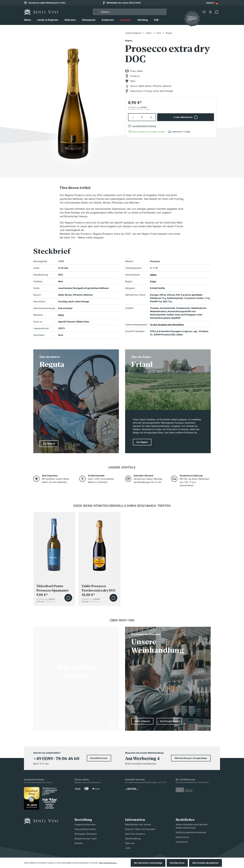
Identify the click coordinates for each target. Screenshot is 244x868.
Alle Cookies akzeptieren (205, 863)
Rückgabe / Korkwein (86, 834)
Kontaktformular (99, 758)
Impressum (182, 842)
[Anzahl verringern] (133, 117)
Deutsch (212, 3)
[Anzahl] (142, 117)
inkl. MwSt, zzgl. (137, 107)
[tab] (75, 188)
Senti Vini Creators (135, 834)
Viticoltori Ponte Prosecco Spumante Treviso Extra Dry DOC (54, 588)
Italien (153, 275)
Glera (61, 315)
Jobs (128, 848)
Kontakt (79, 843)
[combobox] (212, 3)
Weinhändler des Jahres (138, 824)
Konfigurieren (177, 863)
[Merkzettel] (204, 12)
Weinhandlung (133, 838)
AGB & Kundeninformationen (191, 832)
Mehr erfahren (142, 721)
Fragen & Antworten (85, 824)
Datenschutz (182, 837)
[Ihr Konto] (211, 12)
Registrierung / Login (86, 838)
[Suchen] (96, 12)
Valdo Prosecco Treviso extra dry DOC (99, 588)
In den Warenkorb (186, 117)
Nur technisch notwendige (148, 863)
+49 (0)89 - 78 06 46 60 (56, 759)
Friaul (153, 281)
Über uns (130, 843)
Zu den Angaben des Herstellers (167, 325)
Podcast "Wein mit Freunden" (141, 829)
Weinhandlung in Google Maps (191, 758)
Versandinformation (85, 829)
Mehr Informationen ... (108, 863)
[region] (73, 100)
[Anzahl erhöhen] (151, 117)
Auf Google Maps (169, 721)
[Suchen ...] (133, 12)
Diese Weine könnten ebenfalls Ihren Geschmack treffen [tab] (122, 506)
